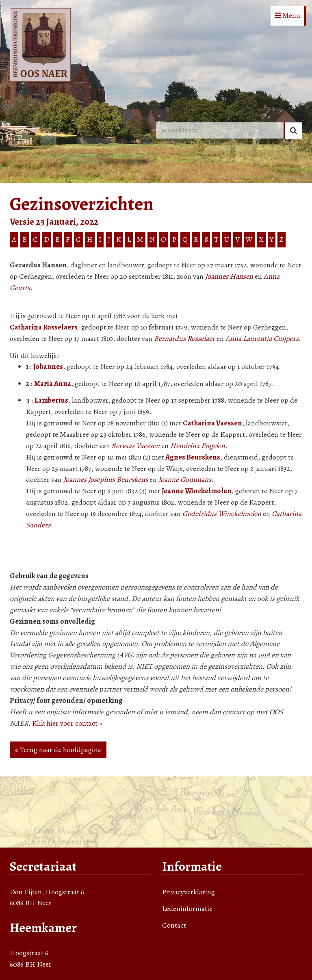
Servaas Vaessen (136, 446)
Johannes (48, 366)
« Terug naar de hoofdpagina (58, 750)
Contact (174, 925)
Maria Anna (53, 384)
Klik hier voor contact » (67, 723)
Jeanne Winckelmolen (197, 491)
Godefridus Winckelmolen (222, 514)
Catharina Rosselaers (44, 327)
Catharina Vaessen (212, 423)
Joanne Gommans (185, 479)
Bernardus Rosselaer (184, 338)
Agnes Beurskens (193, 457)
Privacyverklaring (188, 892)
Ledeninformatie (187, 908)
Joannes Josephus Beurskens (106, 479)
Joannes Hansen (229, 276)
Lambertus (51, 400)
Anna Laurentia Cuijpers (262, 338)
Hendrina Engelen (198, 446)
